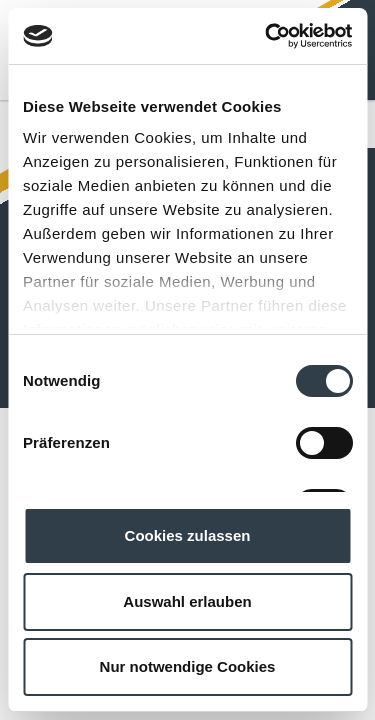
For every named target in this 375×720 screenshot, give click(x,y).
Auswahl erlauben (187, 601)
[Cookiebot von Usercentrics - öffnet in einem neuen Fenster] (267, 36)
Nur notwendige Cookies (188, 666)
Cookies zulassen (188, 535)
